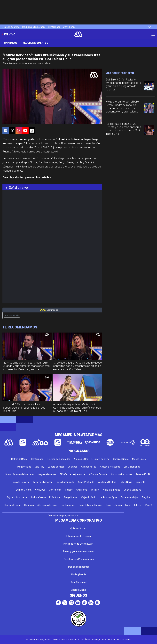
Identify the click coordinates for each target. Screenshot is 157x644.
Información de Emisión (79, 536)
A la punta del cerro (47, 505)
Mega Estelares (133, 505)
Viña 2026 (40, 490)
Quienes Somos (78, 528)
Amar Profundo (86, 482)
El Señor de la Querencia (72, 474)
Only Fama (82, 490)
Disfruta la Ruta (13, 505)
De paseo (73, 467)
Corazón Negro (121, 459)
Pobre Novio (126, 482)
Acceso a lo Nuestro (110, 467)
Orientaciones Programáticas (79, 559)
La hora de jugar (56, 467)
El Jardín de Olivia (11, 27)
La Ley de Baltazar (43, 482)
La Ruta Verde (38, 497)
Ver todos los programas (63, 516)
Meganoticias (24, 467)
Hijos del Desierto (21, 482)
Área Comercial (78, 582)
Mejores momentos (35, 43)
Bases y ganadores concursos (78, 551)
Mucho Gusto (139, 459)
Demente (140, 482)
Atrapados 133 (89, 467)
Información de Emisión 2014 (78, 544)
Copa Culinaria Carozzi (90, 505)
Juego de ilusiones (47, 474)
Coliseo (69, 490)
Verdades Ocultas (107, 482)
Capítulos (11, 43)
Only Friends (69, 27)
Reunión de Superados (34, 27)
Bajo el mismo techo (17, 497)
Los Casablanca (132, 467)
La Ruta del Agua (108, 497)
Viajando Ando (89, 497)
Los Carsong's (68, 505)
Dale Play (39, 467)
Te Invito (95, 490)
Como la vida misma (122, 474)
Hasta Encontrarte (65, 482)
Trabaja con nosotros (79, 567)
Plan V (149, 505)
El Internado (54, 27)
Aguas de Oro (81, 459)
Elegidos (146, 497)
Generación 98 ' (144, 474)
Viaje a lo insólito (112, 490)
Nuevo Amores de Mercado (20, 474)
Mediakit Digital (78, 590)
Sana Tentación (114, 505)
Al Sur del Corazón (98, 474)
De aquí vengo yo (132, 490)
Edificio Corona (24, 490)
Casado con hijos (129, 497)
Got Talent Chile (12, 316)
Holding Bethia (79, 574)
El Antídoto (55, 497)
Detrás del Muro (19, 459)
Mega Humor (71, 497)
